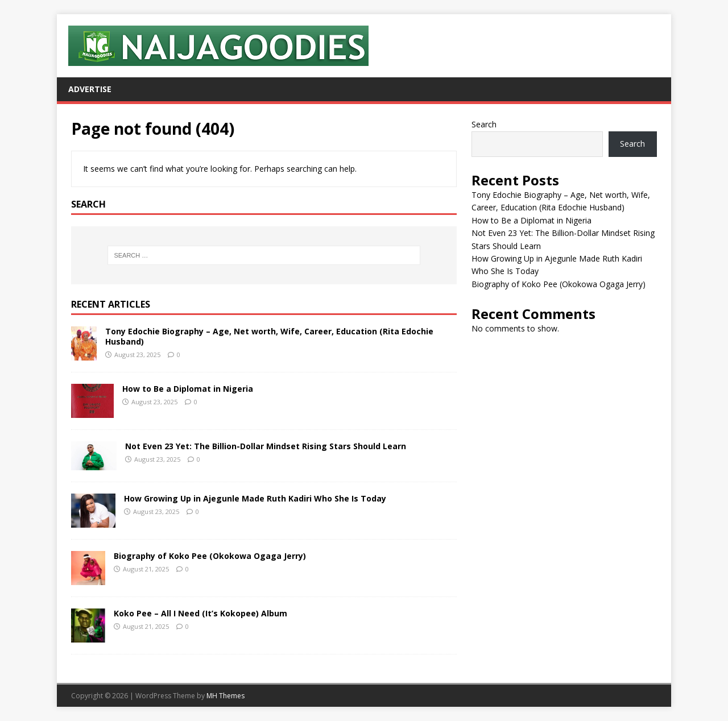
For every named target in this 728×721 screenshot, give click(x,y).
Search (484, 124)
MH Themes (226, 696)
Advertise (90, 89)
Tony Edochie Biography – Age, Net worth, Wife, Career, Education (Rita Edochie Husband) (269, 336)
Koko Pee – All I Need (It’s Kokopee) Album (200, 613)
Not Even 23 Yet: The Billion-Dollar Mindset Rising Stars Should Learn (266, 446)
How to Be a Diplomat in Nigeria (188, 389)
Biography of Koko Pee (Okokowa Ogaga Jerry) (210, 556)
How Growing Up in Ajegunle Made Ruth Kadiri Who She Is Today (255, 498)
